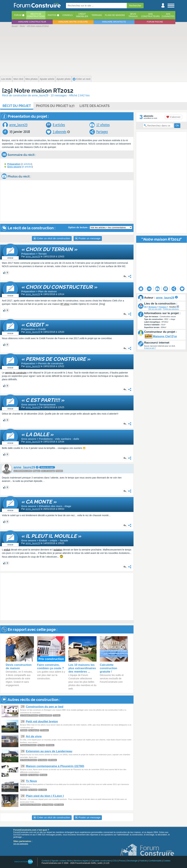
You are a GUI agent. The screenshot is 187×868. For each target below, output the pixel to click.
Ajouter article (47, 79)
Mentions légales (81, 861)
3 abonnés (59, 132)
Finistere (163, 307)
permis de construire (16, 373)
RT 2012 (65, 304)
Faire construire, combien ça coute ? (51, 667)
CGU (115, 861)
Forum (18, 15)
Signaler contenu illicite (62, 861)
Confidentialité (155, 861)
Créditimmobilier (82, 15)
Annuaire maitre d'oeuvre (73, 22)
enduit (7, 550)
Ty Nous (31, 781)
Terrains (97, 15)
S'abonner (173, 117)
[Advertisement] (93, 51)
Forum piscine (155, 22)
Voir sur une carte (155, 309)
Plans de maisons (115, 15)
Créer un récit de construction (52, 238)
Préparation (14, 164)
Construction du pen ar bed (45, 707)
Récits (36, 15)
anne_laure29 (18, 125)
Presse (122, 861)
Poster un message (88, 238)
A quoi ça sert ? (150, 348)
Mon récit (18, 79)
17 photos (103, 125)
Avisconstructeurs (150, 15)
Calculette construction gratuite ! (108, 668)
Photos (52, 15)
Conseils (68, 15)
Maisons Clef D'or (165, 336)
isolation (58, 550)
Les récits (6, 79)
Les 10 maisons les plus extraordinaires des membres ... (82, 668)
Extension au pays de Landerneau (49, 751)
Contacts (46, 861)
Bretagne (153, 307)
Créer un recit (82, 79)
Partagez (102, 132)
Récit (17, 106)
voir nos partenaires (21, 844)
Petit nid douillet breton (42, 722)
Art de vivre (34, 736)
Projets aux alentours (171, 309)
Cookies (167, 861)
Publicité (143, 861)
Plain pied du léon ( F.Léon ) (45, 796)
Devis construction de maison (19, 667)
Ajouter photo (63, 79)
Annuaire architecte (114, 22)
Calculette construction (101, 861)
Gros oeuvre (14, 167)
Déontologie (132, 861)
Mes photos (32, 79)
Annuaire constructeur (32, 22)
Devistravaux (133, 15)
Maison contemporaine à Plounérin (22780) (55, 766)
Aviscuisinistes (168, 15)
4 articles (26, 164)
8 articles (59, 125)
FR (145, 307)
